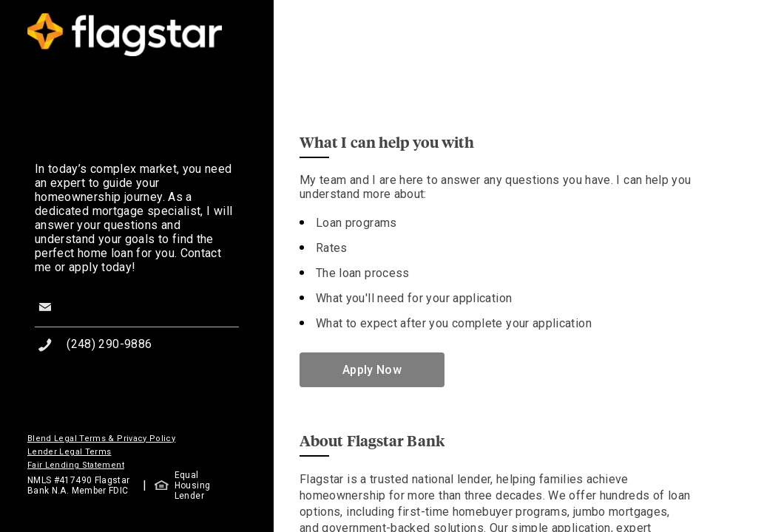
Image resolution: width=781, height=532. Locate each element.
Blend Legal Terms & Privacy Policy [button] (101, 439)
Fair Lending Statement (76, 465)
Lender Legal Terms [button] (69, 452)
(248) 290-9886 (109, 344)
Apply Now (372, 370)
